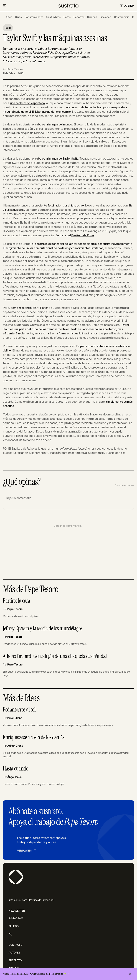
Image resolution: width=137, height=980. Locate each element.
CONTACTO (16, 945)
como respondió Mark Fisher (29, 308)
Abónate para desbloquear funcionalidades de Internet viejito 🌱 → (36, 974)
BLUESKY (14, 926)
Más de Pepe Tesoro (31, 589)
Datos (67, 17)
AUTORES (14, 953)
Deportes (79, 17)
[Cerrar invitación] (130, 974)
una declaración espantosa (27, 103)
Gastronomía (122, 17)
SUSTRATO (15, 960)
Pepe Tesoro (15, 69)
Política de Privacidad (41, 900)
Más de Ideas (21, 698)
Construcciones (34, 17)
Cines (18, 17)
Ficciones (105, 17)
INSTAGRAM (16, 918)
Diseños (92, 17)
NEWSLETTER (17, 911)
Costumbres (53, 17)
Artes (9, 17)
